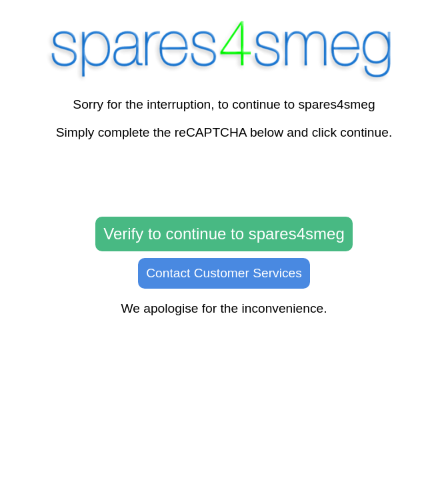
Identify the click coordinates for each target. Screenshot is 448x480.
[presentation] (224, 179)
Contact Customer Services (224, 273)
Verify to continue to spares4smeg (224, 234)
